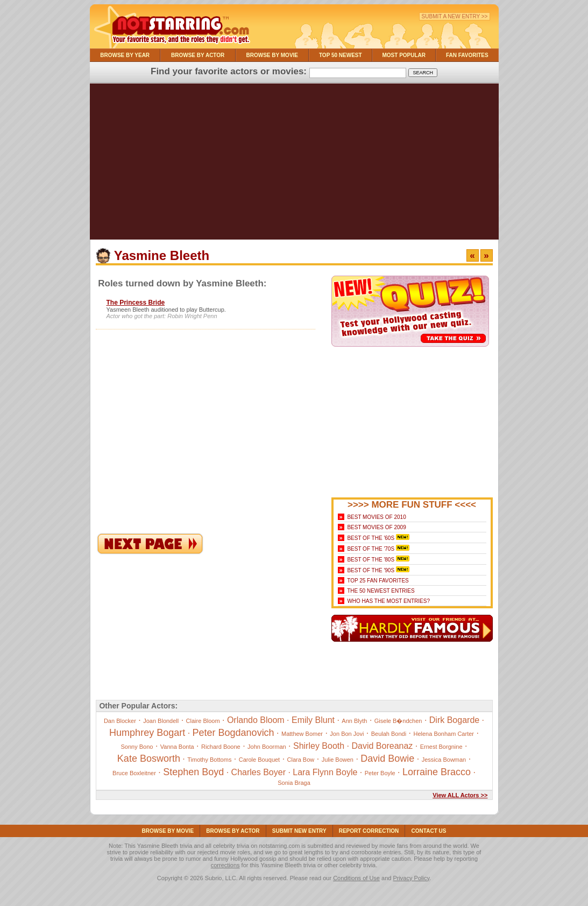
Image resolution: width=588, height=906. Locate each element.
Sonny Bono (137, 747)
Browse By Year (125, 55)
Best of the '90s (371, 570)
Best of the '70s (371, 549)
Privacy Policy (411, 878)
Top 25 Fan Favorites (378, 581)
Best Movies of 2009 (376, 527)
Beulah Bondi (389, 734)
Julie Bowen (338, 760)
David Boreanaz (382, 746)
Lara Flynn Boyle (325, 772)
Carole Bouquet (259, 760)
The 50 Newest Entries (381, 591)
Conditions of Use (356, 878)
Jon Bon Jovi (347, 734)
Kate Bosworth (149, 758)
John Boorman (267, 747)
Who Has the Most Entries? (388, 601)
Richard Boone (221, 747)
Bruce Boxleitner (134, 773)
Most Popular (404, 55)
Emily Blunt (313, 720)
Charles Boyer (258, 772)
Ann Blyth (354, 721)
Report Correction (369, 831)
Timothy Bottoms (209, 760)
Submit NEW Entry (299, 831)
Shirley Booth (319, 746)
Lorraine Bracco (437, 772)
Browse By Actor (198, 55)
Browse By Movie (272, 55)
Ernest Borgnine (441, 747)
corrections (225, 865)
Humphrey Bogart (147, 733)
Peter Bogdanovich (233, 733)
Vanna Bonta (177, 747)
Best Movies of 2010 (376, 517)
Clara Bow (301, 760)
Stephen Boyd (193, 772)
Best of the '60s (371, 538)
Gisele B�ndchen (398, 721)
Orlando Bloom (256, 720)
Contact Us (429, 831)
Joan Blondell (161, 721)
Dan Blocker (120, 721)
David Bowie (387, 758)
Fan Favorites (467, 55)
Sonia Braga (294, 783)
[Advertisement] (294, 164)
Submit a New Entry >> (455, 16)
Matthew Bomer (302, 734)
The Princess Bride (136, 303)
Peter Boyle (380, 773)
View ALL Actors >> (460, 795)
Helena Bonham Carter (444, 734)
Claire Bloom (203, 721)
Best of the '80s (371, 560)
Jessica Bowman (444, 760)
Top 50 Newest (341, 55)
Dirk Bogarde (454, 720)
